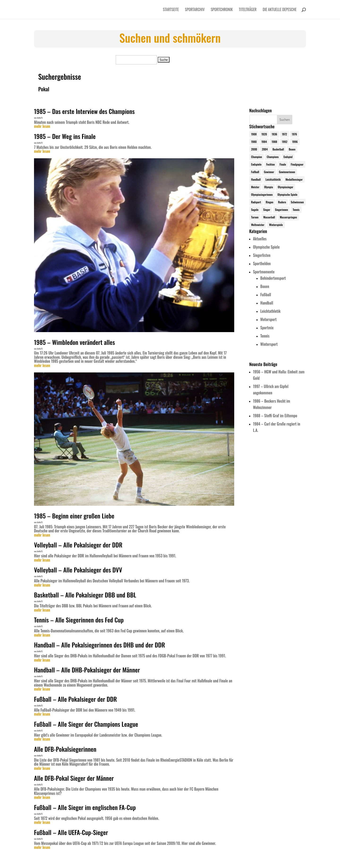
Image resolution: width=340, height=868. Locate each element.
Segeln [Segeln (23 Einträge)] (255, 210)
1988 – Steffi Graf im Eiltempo (275, 416)
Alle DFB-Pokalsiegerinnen (65, 749)
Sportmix (267, 328)
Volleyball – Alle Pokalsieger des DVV (78, 570)
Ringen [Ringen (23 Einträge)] (269, 202)
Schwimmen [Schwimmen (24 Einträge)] (297, 202)
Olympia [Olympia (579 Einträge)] (269, 187)
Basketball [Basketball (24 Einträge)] (278, 149)
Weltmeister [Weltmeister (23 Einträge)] (258, 225)
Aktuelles (260, 239)
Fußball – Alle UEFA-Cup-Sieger (71, 832)
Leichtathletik (271, 311)
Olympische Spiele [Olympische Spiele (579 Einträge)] (287, 194)
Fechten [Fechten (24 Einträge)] (271, 164)
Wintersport (269, 344)
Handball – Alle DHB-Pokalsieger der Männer (87, 670)
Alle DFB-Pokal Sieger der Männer (74, 778)
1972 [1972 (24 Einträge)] (285, 134)
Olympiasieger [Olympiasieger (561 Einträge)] (285, 187)
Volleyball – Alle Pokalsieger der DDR (78, 545)
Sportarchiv (195, 10)
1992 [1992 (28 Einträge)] (285, 142)
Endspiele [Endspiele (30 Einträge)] (256, 164)
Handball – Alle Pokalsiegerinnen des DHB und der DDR (100, 645)
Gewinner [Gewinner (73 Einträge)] (269, 172)
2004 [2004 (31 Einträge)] (265, 149)
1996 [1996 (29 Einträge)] (295, 142)
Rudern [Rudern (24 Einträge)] (282, 202)
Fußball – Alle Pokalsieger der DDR (75, 699)
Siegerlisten (262, 255)
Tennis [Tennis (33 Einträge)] (296, 210)
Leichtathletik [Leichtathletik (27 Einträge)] (273, 179)
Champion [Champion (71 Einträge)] (257, 157)
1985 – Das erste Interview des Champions (84, 111)
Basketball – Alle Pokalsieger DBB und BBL (85, 595)
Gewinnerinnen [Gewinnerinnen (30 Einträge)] (287, 172)
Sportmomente (264, 272)
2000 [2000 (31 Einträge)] (254, 149)
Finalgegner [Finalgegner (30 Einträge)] (297, 164)
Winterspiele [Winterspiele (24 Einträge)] (276, 225)
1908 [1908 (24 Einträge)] (254, 134)
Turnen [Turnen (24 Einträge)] (255, 217)
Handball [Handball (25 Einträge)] (256, 179)
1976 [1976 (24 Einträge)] (294, 134)
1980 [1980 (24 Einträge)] (254, 142)
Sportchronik (222, 10)
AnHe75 (40, 118)
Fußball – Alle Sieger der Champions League (86, 724)
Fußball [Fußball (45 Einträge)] (255, 172)
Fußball (266, 295)
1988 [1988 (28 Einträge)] (274, 142)
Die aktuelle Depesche (280, 10)
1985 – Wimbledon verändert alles (74, 342)
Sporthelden (262, 263)
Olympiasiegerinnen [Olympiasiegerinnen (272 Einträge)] (262, 194)
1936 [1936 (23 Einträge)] (274, 134)
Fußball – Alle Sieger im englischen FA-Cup (85, 807)
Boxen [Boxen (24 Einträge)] (292, 149)
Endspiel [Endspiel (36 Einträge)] (288, 157)
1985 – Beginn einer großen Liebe (74, 516)
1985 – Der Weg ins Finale (65, 136)
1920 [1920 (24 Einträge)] (264, 134)
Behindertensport (273, 278)
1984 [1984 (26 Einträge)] (264, 142)
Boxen (265, 286)
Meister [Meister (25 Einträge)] (255, 187)
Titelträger (248, 10)
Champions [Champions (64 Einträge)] (273, 157)
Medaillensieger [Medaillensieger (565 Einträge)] (294, 179)
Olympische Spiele (266, 247)
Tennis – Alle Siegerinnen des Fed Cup (79, 620)
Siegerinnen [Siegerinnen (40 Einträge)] (282, 210)
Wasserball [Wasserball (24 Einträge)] (269, 217)
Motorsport (269, 319)
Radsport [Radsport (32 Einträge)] (256, 202)
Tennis (265, 336)
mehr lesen (42, 126)
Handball (267, 303)
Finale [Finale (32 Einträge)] (283, 164)
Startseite (171, 10)
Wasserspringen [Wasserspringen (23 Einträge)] (288, 217)
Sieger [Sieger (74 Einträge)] (267, 210)
